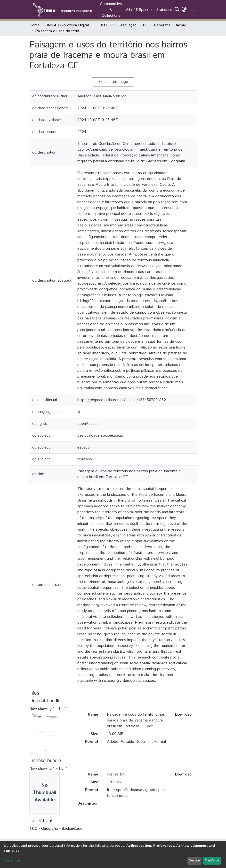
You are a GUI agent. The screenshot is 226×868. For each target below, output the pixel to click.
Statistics (164, 10)
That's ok (212, 860)
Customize (12, 860)
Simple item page (113, 82)
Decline (194, 860)
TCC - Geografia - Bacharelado (166, 25)
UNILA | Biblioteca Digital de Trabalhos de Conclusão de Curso (70, 25)
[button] (184, 10)
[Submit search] (177, 10)
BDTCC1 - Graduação (118, 25)
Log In (194, 10)
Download (183, 715)
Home (35, 25)
